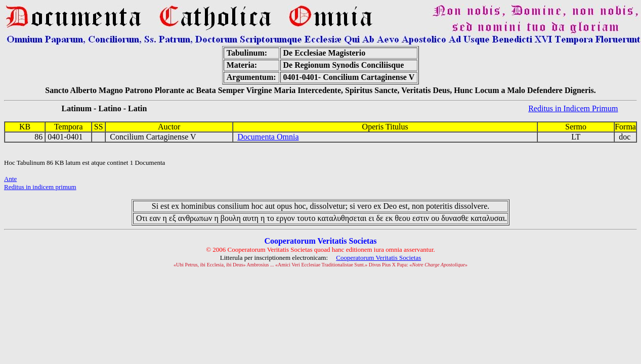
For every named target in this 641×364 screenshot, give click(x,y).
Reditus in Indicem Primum (573, 108)
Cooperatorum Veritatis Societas (378, 258)
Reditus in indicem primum (40, 187)
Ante (10, 179)
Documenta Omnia (268, 137)
